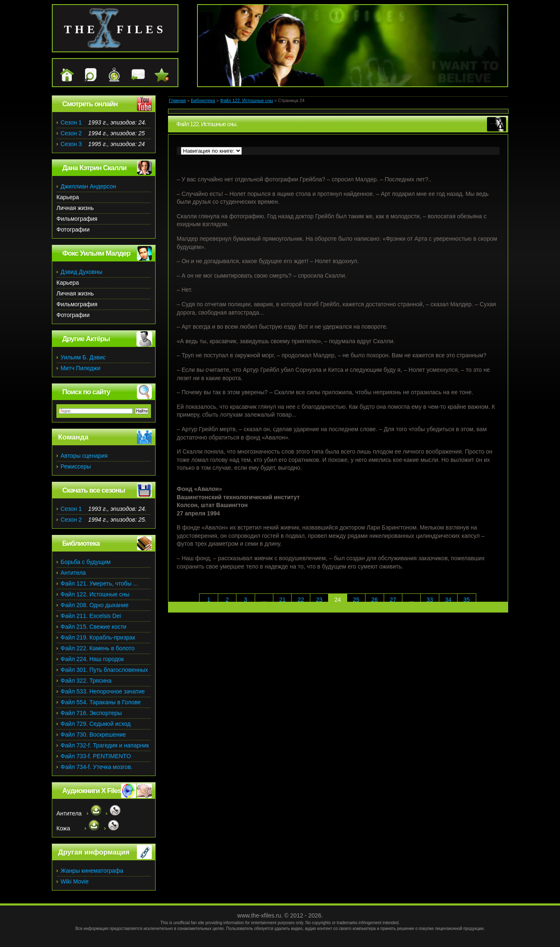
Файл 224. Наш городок (92, 659)
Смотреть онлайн (90, 104)
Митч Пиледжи (80, 368)
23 (319, 600)
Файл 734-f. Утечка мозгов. (96, 767)
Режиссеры (76, 466)
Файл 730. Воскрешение (93, 735)
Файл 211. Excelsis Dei (91, 616)
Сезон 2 (71, 133)
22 (301, 600)
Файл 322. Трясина (86, 681)
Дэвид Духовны (82, 272)
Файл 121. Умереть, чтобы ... (99, 583)
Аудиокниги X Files (92, 791)
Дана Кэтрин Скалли (94, 168)
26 (375, 600)
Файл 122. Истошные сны (247, 100)
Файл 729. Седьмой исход (96, 724)
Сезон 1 (71, 122)
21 (282, 600)
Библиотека (203, 100)
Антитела (73, 573)
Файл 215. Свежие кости (94, 627)
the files (115, 29)
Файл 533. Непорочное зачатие (103, 691)
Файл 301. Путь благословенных (104, 670)
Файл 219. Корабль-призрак (98, 637)
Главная (177, 100)
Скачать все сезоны (94, 490)
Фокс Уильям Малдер (96, 253)
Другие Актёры (86, 339)
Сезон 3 (71, 144)
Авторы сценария (84, 456)
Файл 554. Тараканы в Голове (101, 702)
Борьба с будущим (86, 562)
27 (393, 600)
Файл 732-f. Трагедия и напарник (105, 745)
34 (448, 600)
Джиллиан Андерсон (88, 186)
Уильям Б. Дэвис (83, 357)
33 (430, 600)
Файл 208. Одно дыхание (95, 605)
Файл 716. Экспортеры (91, 713)
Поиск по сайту (86, 392)
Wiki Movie (75, 881)
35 (467, 600)
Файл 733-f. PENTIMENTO (96, 756)
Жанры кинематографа (92, 871)
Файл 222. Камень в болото (97, 648)
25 (356, 600)
